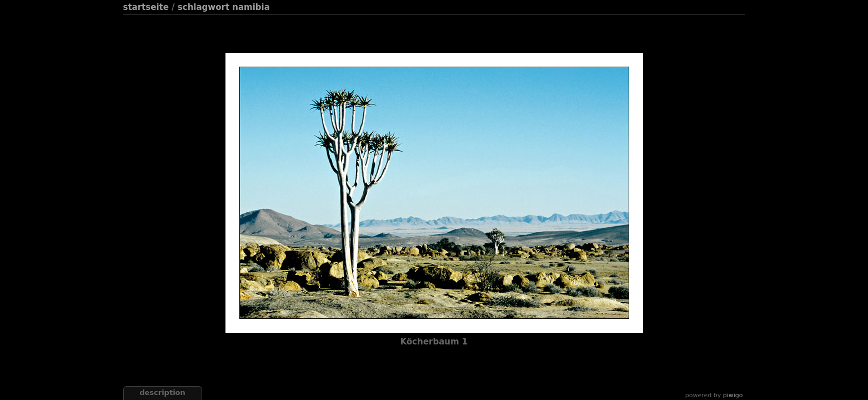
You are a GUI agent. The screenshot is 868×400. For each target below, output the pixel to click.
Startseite (146, 7)
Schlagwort (204, 7)
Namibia (251, 7)
